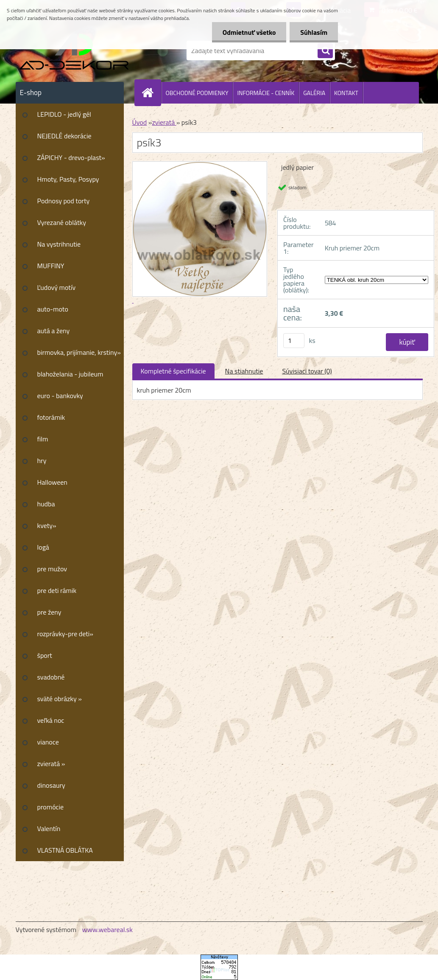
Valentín (49, 828)
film (43, 439)
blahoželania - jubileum (70, 374)
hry (42, 461)
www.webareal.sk (107, 929)
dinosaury (51, 785)
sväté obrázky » (60, 699)
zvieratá (164, 122)
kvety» (47, 525)
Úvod (140, 122)
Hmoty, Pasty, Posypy (68, 179)
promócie (51, 807)
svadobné (51, 677)
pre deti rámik (57, 590)
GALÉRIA (314, 93)
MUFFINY (51, 266)
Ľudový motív (57, 287)
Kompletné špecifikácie (173, 371)
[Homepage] (151, 93)
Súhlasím (314, 32)
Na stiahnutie (244, 371)
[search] (325, 51)
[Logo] (74, 51)
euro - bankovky (60, 396)
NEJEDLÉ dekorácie (64, 136)
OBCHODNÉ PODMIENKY (197, 93)
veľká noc (51, 720)
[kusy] (294, 341)
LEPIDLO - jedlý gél (64, 114)
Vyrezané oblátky (62, 222)
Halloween (52, 482)
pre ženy (49, 612)
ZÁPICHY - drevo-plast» (71, 157)
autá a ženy (54, 331)
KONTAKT (346, 93)
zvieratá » (51, 764)
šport (45, 655)
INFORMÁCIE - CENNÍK (266, 93)
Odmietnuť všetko (249, 32)
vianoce (48, 742)
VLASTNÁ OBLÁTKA (65, 850)
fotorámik (51, 417)
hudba (46, 504)
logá (43, 547)
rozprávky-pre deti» (65, 634)
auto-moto (53, 309)
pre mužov (52, 569)
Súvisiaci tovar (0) (307, 371)
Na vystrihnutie (59, 244)
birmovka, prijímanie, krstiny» (79, 352)
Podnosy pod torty (64, 201)
